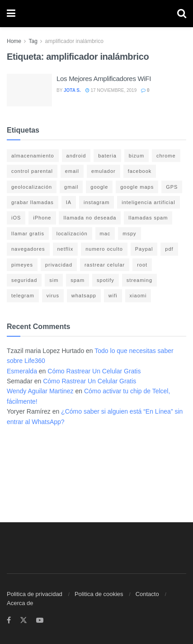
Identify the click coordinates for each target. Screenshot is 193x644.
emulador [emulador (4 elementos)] (104, 171)
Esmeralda (22, 371)
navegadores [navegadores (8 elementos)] (28, 249)
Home (14, 41)
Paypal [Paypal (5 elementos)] (144, 249)
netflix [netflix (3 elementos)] (66, 249)
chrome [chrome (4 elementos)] (166, 156)
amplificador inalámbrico (74, 41)
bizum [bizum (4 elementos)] (137, 156)
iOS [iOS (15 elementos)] (16, 218)
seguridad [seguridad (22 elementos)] (24, 280)
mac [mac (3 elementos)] (105, 234)
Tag (33, 41)
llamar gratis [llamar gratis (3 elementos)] (28, 234)
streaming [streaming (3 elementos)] (139, 280)
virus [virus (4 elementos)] (53, 296)
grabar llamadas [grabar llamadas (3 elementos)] (33, 202)
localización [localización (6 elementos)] (72, 234)
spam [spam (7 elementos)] (78, 280)
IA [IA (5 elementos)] (69, 202)
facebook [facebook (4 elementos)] (140, 171)
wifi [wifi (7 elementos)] (113, 296)
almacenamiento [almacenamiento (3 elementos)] (33, 156)
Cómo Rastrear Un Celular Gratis (94, 371)
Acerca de (20, 603)
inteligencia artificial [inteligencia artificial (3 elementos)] (148, 202)
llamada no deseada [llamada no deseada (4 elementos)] (90, 218)
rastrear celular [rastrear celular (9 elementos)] (105, 265)
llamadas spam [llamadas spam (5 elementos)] (148, 218)
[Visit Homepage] (96, 14)
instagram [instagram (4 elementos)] (96, 202)
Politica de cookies (99, 594)
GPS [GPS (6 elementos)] (172, 187)
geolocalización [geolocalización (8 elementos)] (32, 187)
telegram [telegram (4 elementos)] (23, 296)
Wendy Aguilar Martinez (40, 391)
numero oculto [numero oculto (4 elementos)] (104, 249)
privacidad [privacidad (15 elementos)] (59, 265)
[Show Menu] (11, 14)
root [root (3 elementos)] (142, 265)
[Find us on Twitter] (24, 620)
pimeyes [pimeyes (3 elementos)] (22, 265)
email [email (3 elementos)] (72, 171)
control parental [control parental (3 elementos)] (32, 171)
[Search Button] (182, 14)
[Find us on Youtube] (40, 620)
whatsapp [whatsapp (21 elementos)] (84, 296)
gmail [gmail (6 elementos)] (71, 187)
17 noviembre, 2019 (111, 90)
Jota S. (72, 90)
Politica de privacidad (35, 594)
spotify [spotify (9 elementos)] (106, 280)
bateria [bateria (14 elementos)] (107, 156)
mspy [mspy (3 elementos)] (129, 234)
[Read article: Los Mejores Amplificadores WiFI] (29, 90)
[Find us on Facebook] (9, 620)
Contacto (147, 594)
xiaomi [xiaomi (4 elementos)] (138, 296)
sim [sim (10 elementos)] (54, 280)
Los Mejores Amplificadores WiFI (104, 79)
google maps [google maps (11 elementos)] (137, 187)
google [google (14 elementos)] (99, 187)
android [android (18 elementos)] (76, 156)
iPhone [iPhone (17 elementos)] (42, 218)
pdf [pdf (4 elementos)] (169, 249)
